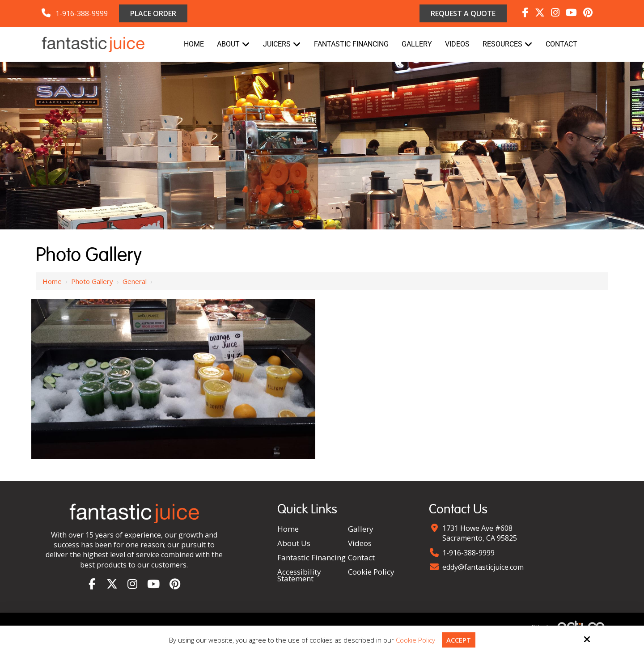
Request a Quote (463, 13)
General (135, 281)
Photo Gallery (92, 281)
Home (52, 281)
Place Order (153, 13)
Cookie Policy (415, 640)
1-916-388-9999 (82, 13)
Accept (459, 640)
